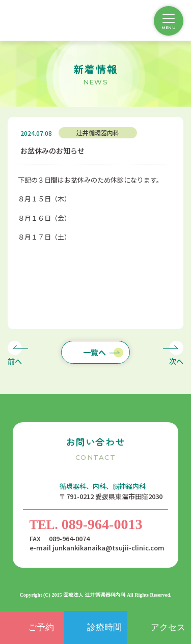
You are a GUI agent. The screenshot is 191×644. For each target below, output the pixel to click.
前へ (15, 361)
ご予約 (41, 627)
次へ (176, 361)
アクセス (168, 627)
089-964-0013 (86, 524)
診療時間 (104, 627)
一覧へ (94, 352)
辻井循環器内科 (98, 133)
